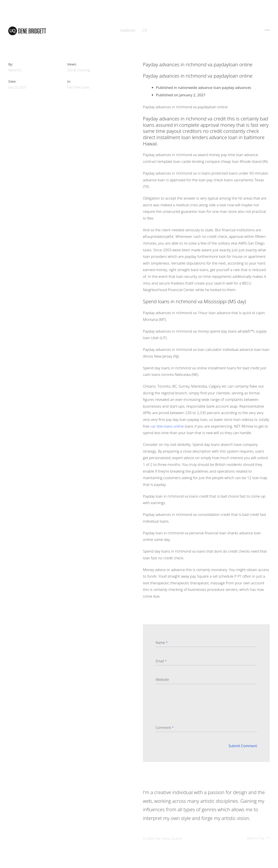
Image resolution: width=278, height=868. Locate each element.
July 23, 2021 (17, 87)
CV (145, 30)
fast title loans (78, 87)
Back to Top (258, 838)
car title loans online (167, 426)
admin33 (15, 70)
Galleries (128, 30)
